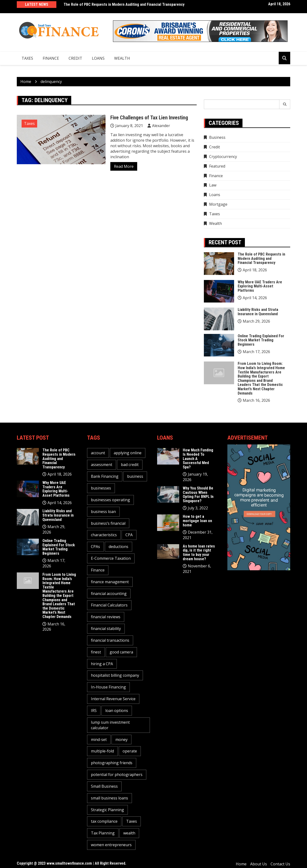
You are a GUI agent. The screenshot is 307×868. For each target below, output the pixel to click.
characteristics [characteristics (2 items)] (104, 535)
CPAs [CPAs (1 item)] (95, 547)
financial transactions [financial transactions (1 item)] (110, 640)
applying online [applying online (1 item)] (128, 453)
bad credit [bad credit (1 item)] (130, 465)
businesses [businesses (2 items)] (101, 488)
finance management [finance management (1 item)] (110, 582)
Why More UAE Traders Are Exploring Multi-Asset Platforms (260, 286)
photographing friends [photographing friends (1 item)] (112, 763)
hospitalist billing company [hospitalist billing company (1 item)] (115, 675)
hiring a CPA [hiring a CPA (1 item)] (102, 664)
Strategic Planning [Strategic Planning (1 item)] (107, 810)
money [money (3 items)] (121, 740)
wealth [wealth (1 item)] (129, 833)
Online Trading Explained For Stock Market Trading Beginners (261, 340)
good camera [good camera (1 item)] (121, 652)
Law (213, 185)
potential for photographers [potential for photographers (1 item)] (117, 775)
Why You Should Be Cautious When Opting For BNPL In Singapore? (198, 495)
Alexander (161, 126)
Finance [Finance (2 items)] (98, 570)
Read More (124, 166)
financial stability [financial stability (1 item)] (106, 629)
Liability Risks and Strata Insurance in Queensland (258, 312)
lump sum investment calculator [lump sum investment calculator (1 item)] (110, 725)
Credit (75, 58)
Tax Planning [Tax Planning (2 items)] (103, 833)
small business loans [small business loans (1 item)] (109, 798)
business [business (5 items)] (135, 476)
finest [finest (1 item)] (96, 652)
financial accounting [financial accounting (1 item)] (109, 594)
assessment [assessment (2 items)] (102, 465)
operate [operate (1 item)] (130, 751)
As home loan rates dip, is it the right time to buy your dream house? (199, 553)
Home (241, 864)
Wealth (122, 58)
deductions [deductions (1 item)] (118, 547)
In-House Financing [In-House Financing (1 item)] (108, 687)
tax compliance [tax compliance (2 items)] (104, 821)
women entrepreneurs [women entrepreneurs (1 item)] (111, 845)
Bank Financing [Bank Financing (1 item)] (105, 476)
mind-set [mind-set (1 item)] (99, 740)
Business (217, 137)
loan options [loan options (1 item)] (117, 711)
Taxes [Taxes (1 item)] (132, 821)
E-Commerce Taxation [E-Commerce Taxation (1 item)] (111, 558)
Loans (98, 58)
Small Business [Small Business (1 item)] (104, 786)
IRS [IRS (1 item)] (94, 711)
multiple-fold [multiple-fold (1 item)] (102, 751)
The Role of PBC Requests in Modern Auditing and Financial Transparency (124, 4)
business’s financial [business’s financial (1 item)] (108, 523)
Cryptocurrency (223, 157)
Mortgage (218, 204)
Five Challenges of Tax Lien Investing (149, 118)
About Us (259, 864)
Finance (51, 58)
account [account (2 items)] (98, 453)
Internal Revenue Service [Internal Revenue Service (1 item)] (113, 699)
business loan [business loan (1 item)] (103, 512)
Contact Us (280, 864)
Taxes (27, 58)
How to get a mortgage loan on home (197, 521)
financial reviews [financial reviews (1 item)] (106, 617)
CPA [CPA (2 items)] (129, 535)
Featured (217, 166)
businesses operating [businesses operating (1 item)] (110, 500)
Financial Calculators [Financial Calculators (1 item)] (109, 605)
